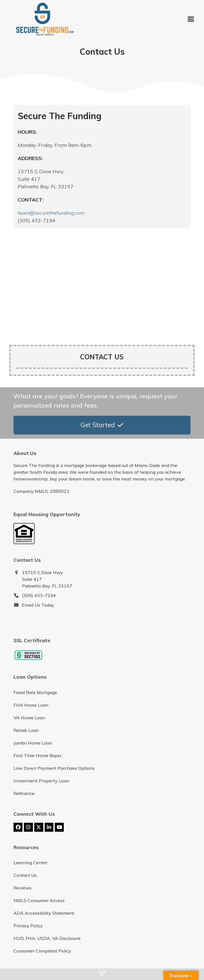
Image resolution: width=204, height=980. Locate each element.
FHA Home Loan (31, 705)
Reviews (22, 888)
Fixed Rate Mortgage (35, 692)
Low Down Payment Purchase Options (54, 768)
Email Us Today (38, 605)
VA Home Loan (29, 718)
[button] (191, 19)
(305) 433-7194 (39, 595)
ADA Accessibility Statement (44, 913)
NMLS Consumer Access (39, 900)
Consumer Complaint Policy (42, 951)
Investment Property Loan (41, 781)
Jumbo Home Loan (33, 743)
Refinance (24, 793)
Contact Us (25, 875)
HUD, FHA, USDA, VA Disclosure (47, 938)
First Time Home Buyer (38, 755)
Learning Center (30, 863)
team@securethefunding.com (51, 213)
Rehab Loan (26, 730)
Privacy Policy (28, 926)
